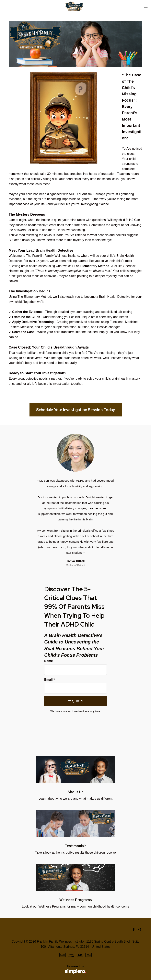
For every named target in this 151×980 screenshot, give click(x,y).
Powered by (47, 970)
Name (49, 661)
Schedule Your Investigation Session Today (76, 410)
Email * (49, 680)
